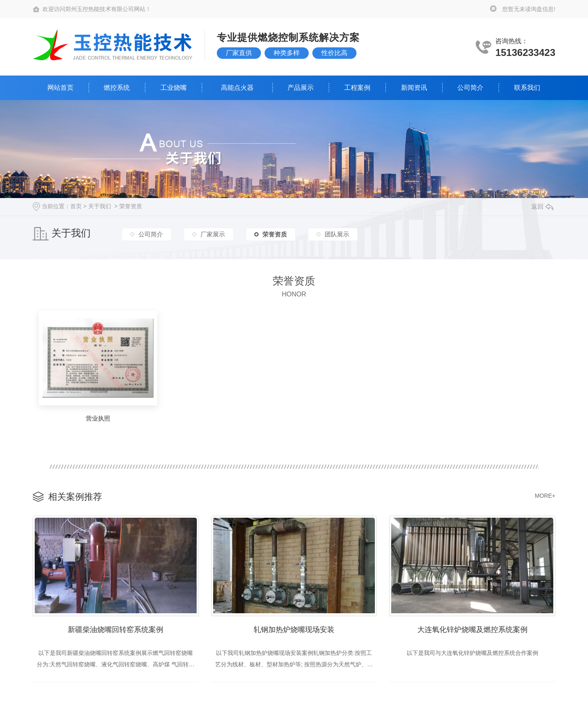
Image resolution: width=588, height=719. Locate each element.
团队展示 (337, 234)
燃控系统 (117, 88)
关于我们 (100, 206)
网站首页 (60, 88)
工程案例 (357, 88)
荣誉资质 (131, 206)
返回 (542, 206)
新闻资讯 (414, 88)
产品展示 (301, 88)
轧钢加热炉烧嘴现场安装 (294, 630)
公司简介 (470, 88)
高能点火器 (237, 88)
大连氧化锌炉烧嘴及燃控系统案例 (472, 630)
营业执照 (98, 418)
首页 (76, 206)
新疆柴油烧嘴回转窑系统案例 (116, 630)
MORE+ (545, 496)
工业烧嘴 (174, 88)
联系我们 (527, 88)
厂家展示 (213, 234)
